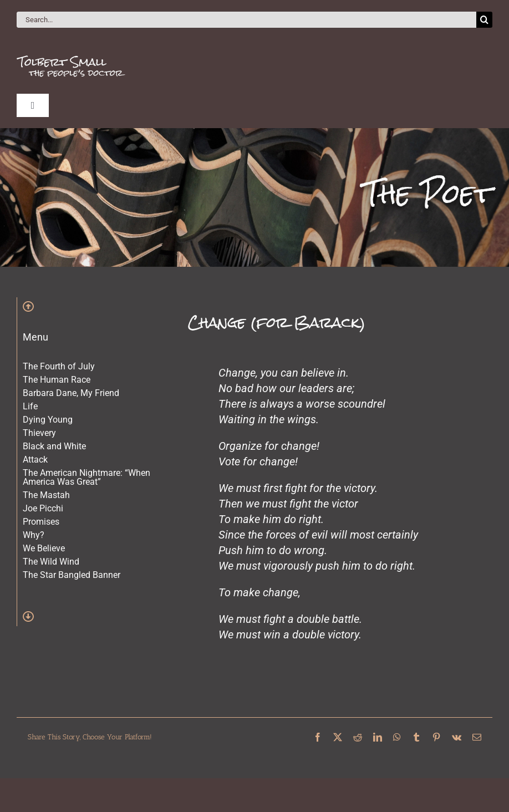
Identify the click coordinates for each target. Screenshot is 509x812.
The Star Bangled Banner (72, 575)
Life (30, 406)
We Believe (44, 548)
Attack (35, 460)
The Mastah (46, 495)
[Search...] (246, 20)
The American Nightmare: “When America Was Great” (86, 477)
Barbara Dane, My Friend (71, 393)
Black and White (54, 446)
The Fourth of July (59, 366)
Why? (34, 535)
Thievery (39, 433)
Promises (41, 522)
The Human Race (57, 380)
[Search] (484, 20)
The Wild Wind (51, 562)
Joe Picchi (43, 508)
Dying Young (48, 420)
